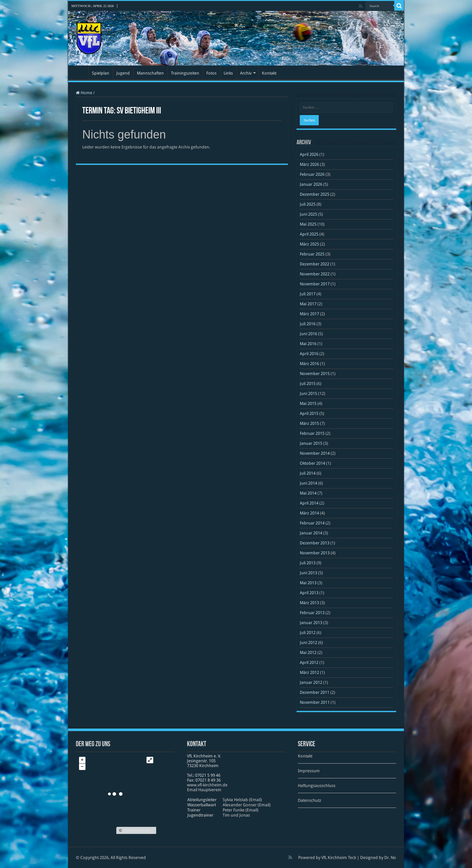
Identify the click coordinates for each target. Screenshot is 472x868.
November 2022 (315, 274)
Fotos (211, 73)
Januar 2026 (311, 184)
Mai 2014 (308, 493)
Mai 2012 (308, 653)
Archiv (246, 73)
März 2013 (309, 603)
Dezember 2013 (315, 543)
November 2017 (315, 284)
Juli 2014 (308, 473)
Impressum (309, 771)
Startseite (80, 72)
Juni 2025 (308, 214)
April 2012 (309, 662)
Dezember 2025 (315, 194)
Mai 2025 (308, 224)
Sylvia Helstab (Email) (242, 800)
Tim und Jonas (236, 815)
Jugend (123, 73)
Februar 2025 (312, 254)
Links (228, 73)
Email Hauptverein (204, 790)
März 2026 (309, 164)
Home (84, 93)
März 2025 (309, 244)
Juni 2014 (308, 483)
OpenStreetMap (136, 830)
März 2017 (309, 314)
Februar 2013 (312, 613)
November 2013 (315, 553)
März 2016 (309, 364)
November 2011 (315, 702)
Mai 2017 (308, 304)
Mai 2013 (308, 583)
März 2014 (309, 513)
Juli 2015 (308, 384)
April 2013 (309, 593)
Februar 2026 (312, 174)
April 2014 (309, 503)
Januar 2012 (311, 682)
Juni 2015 (308, 394)
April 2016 (309, 354)
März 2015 (309, 423)
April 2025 (309, 234)
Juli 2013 (308, 563)
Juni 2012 (308, 643)
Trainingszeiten (185, 73)
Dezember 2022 (315, 264)
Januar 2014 (311, 533)
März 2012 (309, 672)
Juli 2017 (308, 294)
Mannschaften (150, 73)
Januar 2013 (311, 623)
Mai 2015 (308, 403)
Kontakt (269, 73)
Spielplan (101, 73)
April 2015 (309, 413)
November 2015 (315, 374)
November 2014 (315, 453)
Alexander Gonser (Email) (247, 805)
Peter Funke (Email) (240, 810)
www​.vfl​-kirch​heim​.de (207, 785)
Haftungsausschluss (317, 786)
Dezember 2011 (315, 692)
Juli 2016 (308, 324)
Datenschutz (310, 800)
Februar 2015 (312, 433)
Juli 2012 (308, 633)
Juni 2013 (308, 573)
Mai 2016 (308, 344)
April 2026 (309, 154)
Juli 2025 (308, 204)
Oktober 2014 (312, 463)
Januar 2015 (311, 443)
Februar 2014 (312, 523)
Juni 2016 (308, 334)
